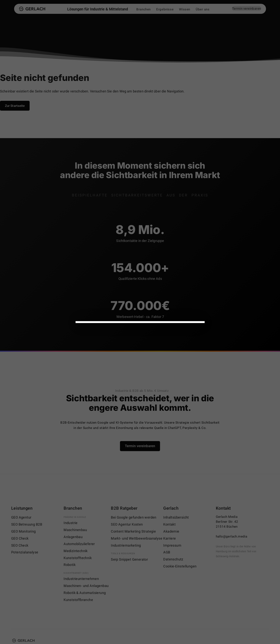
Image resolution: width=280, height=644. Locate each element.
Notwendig (92, 314)
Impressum (90, 377)
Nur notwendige (122, 363)
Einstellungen (132, 297)
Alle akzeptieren (95, 363)
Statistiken (148, 314)
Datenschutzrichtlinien (106, 297)
